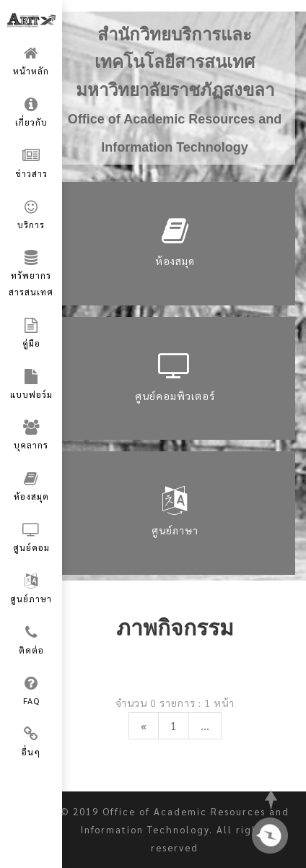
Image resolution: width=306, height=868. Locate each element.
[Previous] (144, 726)
